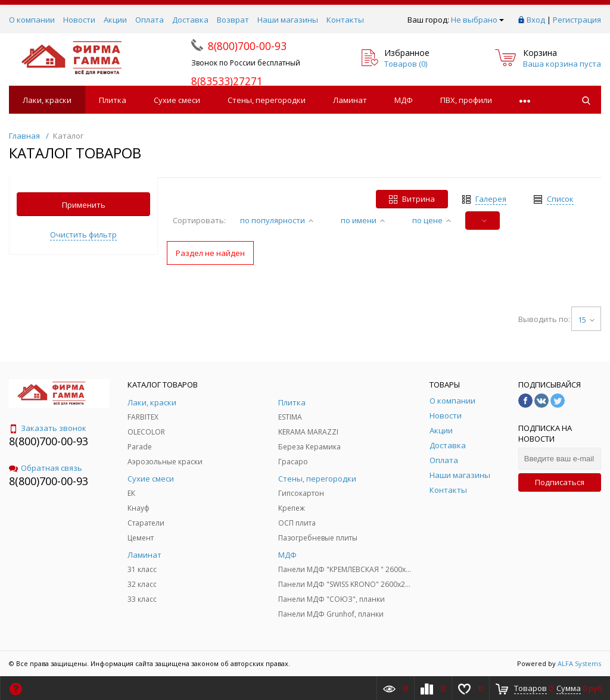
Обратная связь (46, 468)
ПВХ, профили (466, 100)
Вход (536, 20)
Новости (79, 20)
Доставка (190, 20)
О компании (32, 20)
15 (586, 320)
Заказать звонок (48, 428)
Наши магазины (288, 20)
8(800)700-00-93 (49, 441)
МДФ (404, 100)
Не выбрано (477, 20)
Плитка (113, 100)
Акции (115, 20)
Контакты (345, 20)
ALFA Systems (579, 663)
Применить (84, 205)
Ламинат (350, 100)
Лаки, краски (47, 100)
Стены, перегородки (267, 100)
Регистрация (577, 20)
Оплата (150, 20)
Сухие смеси (177, 100)
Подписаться (560, 482)
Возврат (233, 20)
